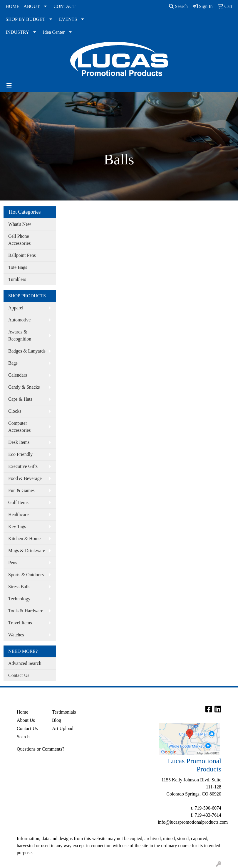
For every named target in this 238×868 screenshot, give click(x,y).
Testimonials (64, 712)
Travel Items (20, 623)
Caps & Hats (20, 399)
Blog (57, 720)
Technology (19, 599)
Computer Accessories (19, 427)
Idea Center (54, 32)
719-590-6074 (208, 808)
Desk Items (19, 442)
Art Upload (63, 728)
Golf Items (18, 502)
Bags (13, 363)
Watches (16, 635)
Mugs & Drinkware (27, 551)
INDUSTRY (17, 32)
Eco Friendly (20, 454)
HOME (12, 6)
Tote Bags (18, 267)
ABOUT (32, 6)
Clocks (15, 411)
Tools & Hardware (26, 611)
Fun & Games (21, 490)
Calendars (18, 375)
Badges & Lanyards (27, 351)
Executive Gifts (23, 466)
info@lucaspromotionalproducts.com (193, 822)
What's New (20, 224)
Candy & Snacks (24, 387)
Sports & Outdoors (26, 575)
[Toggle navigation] (9, 85)
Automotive (19, 320)
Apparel (16, 308)
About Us (26, 720)
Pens (13, 563)
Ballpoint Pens (22, 255)
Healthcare (18, 514)
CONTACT (64, 6)
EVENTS (68, 19)
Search (178, 6)
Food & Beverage (25, 478)
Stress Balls (19, 587)
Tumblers (17, 279)
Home (22, 712)
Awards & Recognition (20, 335)
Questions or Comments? (41, 749)
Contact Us (19, 675)
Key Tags (17, 526)
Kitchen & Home (24, 539)
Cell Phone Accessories (19, 240)
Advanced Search (25, 663)
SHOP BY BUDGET (25, 19)
